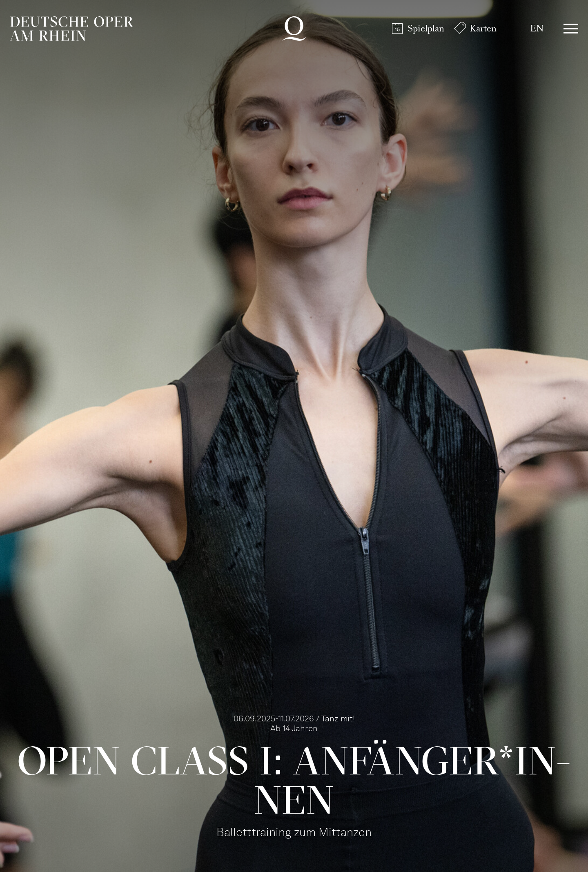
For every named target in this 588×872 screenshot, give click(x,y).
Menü (571, 29)
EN (537, 28)
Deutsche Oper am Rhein (71, 29)
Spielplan (426, 28)
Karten (483, 28)
